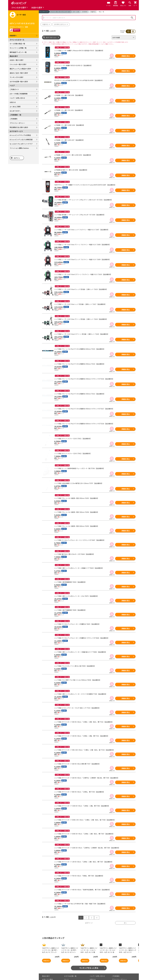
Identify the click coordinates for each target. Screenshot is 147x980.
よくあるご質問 (15, 107)
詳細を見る (126, 56)
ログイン (17, 158)
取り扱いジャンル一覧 (50, 977)
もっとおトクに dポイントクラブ (21, 144)
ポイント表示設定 (70, 977)
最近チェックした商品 (50, 974)
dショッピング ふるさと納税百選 (21, 139)
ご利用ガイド (14, 89)
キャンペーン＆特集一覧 (18, 48)
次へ (125, 914)
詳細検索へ (13, 36)
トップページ (44, 12)
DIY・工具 (76, 12)
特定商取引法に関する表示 (19, 127)
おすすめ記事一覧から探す (19, 82)
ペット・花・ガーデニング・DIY (60, 12)
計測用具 (85, 12)
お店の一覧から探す (17, 60)
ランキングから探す (17, 77)
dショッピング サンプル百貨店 (20, 135)
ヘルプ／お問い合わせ (17, 98)
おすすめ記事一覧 (70, 968)
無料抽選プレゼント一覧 (18, 52)
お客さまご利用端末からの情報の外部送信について (122, 975)
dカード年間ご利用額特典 (19, 94)
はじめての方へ (15, 111)
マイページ (68, 974)
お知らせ (13, 102)
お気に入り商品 (47, 971)
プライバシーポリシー (17, 123)
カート (67, 971)
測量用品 (93, 12)
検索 (132, 18)
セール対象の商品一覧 (17, 44)
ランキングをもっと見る (89, 959)
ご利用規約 (14, 119)
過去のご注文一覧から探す (19, 73)
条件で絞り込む (51, 37)
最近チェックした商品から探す (20, 69)
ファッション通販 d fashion (19, 148)
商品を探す (46, 968)
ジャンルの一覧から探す (18, 64)
